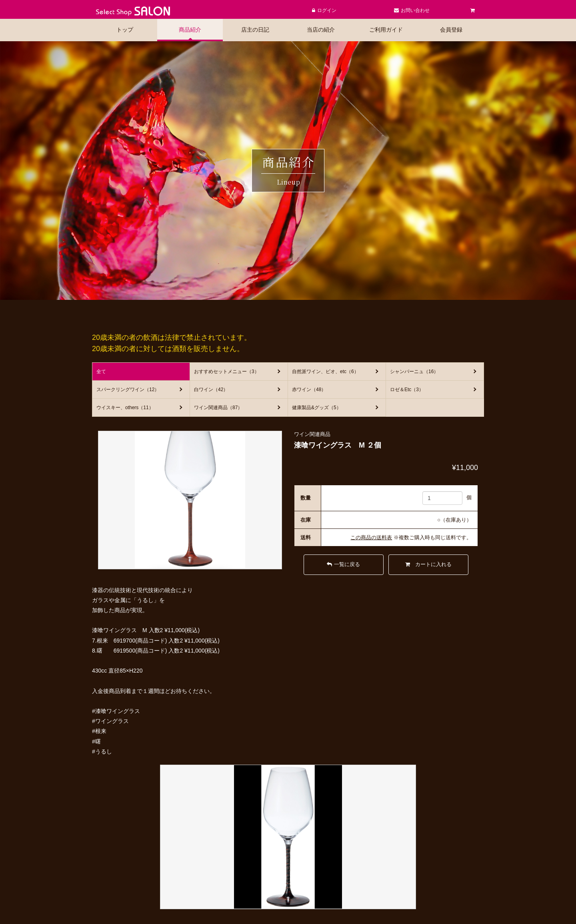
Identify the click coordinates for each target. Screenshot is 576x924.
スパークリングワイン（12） (128, 390)
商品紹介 (190, 30)
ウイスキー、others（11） (125, 408)
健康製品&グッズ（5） (317, 408)
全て (101, 372)
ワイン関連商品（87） (218, 408)
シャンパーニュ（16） (414, 372)
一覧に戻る (343, 564)
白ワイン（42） (211, 390)
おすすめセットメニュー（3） (227, 372)
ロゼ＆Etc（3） (407, 390)
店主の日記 (255, 30)
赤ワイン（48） (309, 390)
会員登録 (451, 30)
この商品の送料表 (371, 537)
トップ (125, 30)
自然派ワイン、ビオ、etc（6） (325, 372)
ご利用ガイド (386, 30)
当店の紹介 (321, 30)
